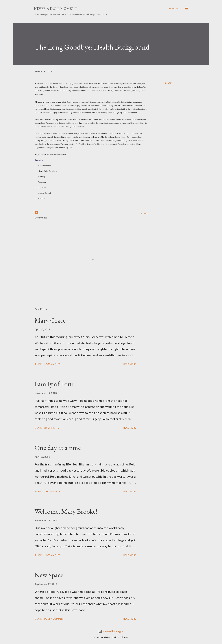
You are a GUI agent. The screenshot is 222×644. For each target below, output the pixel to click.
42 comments (52, 364)
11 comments (52, 555)
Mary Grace (50, 320)
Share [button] (168, 83)
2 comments (52, 428)
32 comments (52, 491)
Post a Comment (54, 619)
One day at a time (58, 448)
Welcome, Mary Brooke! (66, 511)
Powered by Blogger (111, 631)
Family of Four (54, 384)
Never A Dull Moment (55, 8)
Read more (130, 364)
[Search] (173, 9)
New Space (49, 575)
